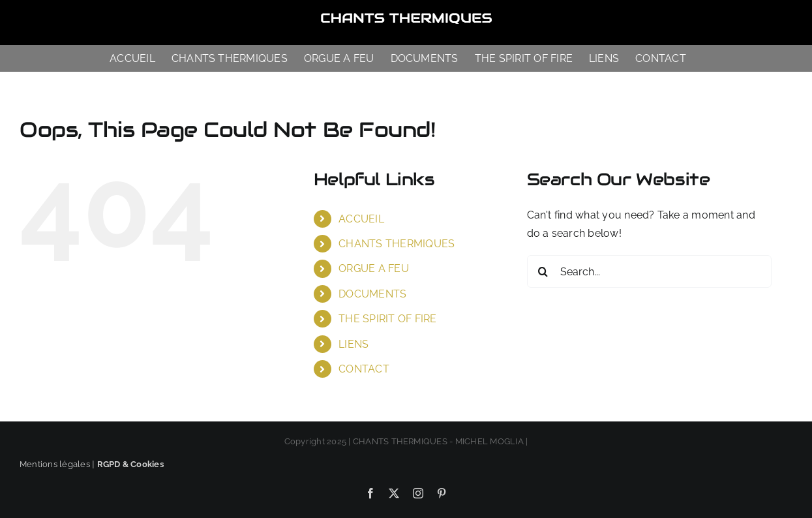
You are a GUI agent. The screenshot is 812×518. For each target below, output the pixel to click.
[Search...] (649, 271)
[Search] (543, 271)
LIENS (353, 344)
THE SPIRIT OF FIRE (387, 319)
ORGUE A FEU (374, 268)
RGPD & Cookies (130, 464)
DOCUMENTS (372, 294)
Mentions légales (55, 464)
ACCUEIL (361, 219)
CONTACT (364, 369)
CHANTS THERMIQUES (397, 244)
